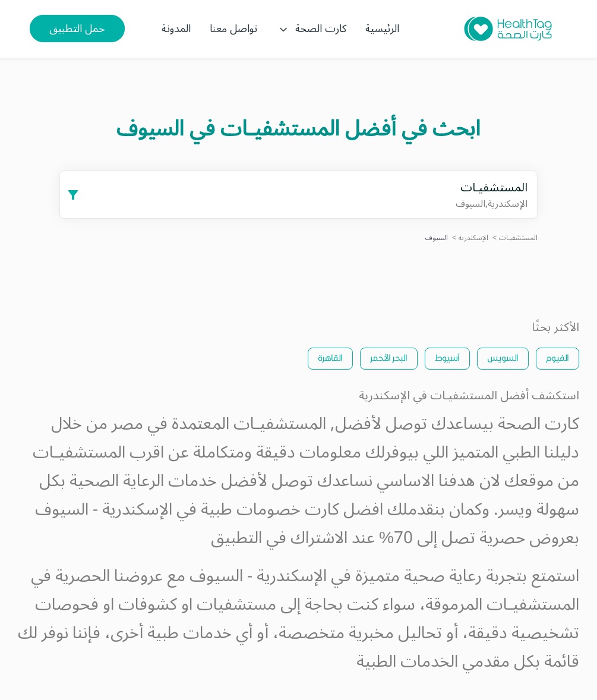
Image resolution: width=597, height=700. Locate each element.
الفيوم (557, 357)
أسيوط (447, 357)
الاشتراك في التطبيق (279, 538)
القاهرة (330, 357)
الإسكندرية (473, 238)
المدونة (176, 29)
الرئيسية (382, 29)
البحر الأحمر (389, 357)
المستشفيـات (518, 238)
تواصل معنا (233, 29)
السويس (503, 357)
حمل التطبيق (77, 29)
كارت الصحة (311, 29)
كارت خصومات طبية (270, 510)
